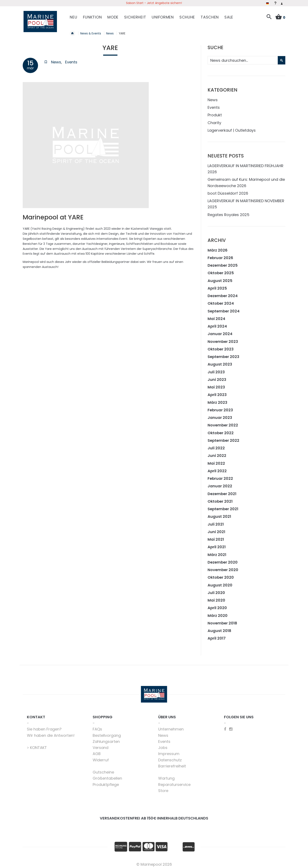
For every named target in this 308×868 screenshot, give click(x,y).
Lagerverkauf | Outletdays (232, 128)
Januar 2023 (220, 415)
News (56, 60)
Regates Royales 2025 (228, 212)
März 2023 (217, 400)
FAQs (97, 727)
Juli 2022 (216, 446)
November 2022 (223, 423)
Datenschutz (170, 757)
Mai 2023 (216, 385)
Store (163, 788)
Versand (101, 745)
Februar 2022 (220, 476)
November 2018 (222, 621)
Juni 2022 (217, 453)
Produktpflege (106, 782)
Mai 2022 (216, 461)
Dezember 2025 (223, 263)
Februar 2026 (220, 255)
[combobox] (246, 58)
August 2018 (219, 628)
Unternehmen (171, 727)
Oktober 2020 (221, 575)
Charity (214, 120)
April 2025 (217, 286)
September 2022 (223, 438)
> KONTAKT (37, 745)
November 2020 (223, 567)
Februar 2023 (220, 407)
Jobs (163, 745)
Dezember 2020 (223, 560)
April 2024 (217, 324)
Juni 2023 (217, 377)
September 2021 (223, 507)
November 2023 (223, 339)
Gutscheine (103, 770)
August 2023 (220, 362)
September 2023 (223, 354)
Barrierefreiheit (172, 764)
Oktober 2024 (221, 301)
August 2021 (219, 514)
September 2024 (224, 309)
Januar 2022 (220, 484)
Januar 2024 (220, 331)
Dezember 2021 (222, 491)
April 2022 (217, 468)
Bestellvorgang (107, 733)
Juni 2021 (216, 529)
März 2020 (218, 613)
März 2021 (217, 552)
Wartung (166, 776)
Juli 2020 (216, 590)
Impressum (169, 751)
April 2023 (217, 392)
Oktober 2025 (221, 271)
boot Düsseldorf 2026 (228, 191)
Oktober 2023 (221, 347)
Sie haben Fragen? (44, 727)
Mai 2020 (216, 598)
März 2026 (218, 248)
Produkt (215, 113)
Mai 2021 (216, 537)
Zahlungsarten (106, 739)
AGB (97, 751)
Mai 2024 (216, 316)
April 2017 (217, 636)
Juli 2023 (216, 369)
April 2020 (217, 605)
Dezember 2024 (223, 293)
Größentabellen (107, 776)
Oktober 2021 (220, 499)
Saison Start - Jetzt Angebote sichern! (154, 3)
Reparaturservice (174, 782)
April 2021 (217, 545)
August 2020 (220, 583)
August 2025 (220, 278)
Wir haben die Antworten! (51, 733)
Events (71, 60)
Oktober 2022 (221, 430)
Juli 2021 (216, 522)
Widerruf (101, 757)
